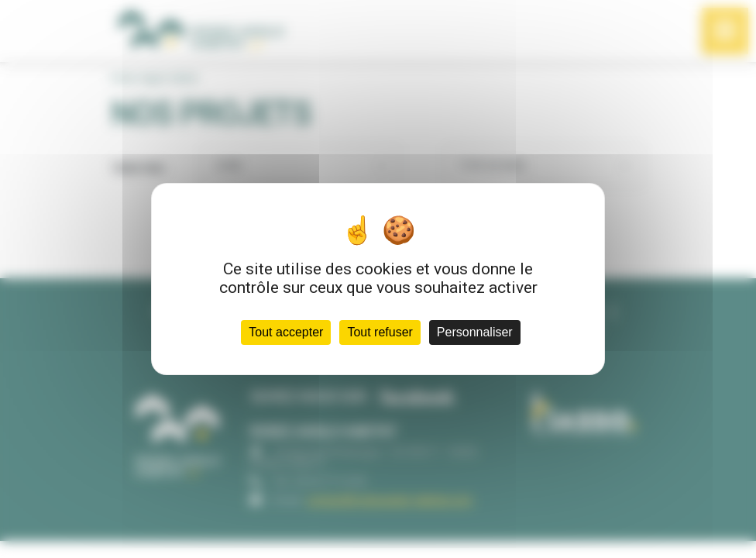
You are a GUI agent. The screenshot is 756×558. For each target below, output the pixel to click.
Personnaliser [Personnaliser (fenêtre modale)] (475, 332)
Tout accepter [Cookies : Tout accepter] (286, 332)
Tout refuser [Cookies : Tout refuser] (380, 332)
